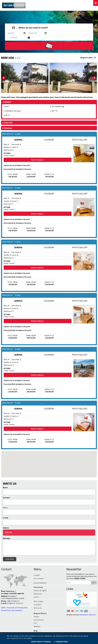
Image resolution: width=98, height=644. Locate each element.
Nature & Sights (40, 590)
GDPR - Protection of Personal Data (14, 608)
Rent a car (38, 608)
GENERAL (18, 140)
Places (36, 617)
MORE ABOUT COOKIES (41, 642)
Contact (6, 569)
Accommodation (40, 583)
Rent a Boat (38, 601)
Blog (36, 631)
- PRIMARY (7, 102)
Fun (35, 623)
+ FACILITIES (7, 123)
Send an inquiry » (38, 160)
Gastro (36, 597)
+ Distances (7, 128)
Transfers (38, 605)
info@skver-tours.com (15, 603)
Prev (4, 78)
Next (94, 78)
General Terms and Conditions (12, 610)
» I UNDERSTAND (60, 642)
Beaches (37, 626)
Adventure (38, 594)
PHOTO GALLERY (80, 140)
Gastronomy (39, 620)
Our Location (39, 578)
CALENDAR (49, 140)
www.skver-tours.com (88, 615)
